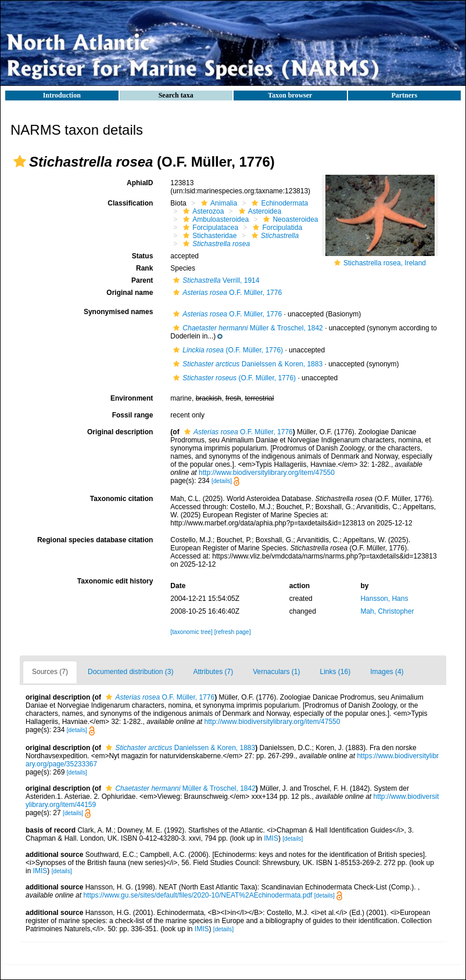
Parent (142, 280)
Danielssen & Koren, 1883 (246, 364)
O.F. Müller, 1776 (226, 293)
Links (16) (336, 672)
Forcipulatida (276, 228)
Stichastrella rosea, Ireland (385, 263)
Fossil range (133, 415)
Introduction (62, 95)
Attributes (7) (213, 672)
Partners (404, 95)
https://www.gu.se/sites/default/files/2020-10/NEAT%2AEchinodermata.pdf (198, 895)
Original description (120, 432)
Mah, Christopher (387, 611)
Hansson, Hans (384, 599)
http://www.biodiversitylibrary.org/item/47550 (267, 473)
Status (143, 256)
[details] (222, 481)
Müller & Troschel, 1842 (246, 328)
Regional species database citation (95, 540)
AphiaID (140, 183)
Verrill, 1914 (215, 280)
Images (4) (387, 672)
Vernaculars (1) (276, 672)
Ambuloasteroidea (214, 219)
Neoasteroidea (289, 219)
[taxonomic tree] (191, 632)
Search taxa (176, 95)
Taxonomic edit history (115, 581)
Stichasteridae (208, 236)
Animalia (218, 203)
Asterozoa (202, 211)
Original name (130, 293)
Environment (132, 398)
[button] (20, 161)
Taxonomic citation (121, 499)
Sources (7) (50, 672)
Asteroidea (259, 211)
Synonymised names (118, 312)
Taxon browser (290, 95)
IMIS (271, 838)
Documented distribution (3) (130, 672)
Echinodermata (278, 203)
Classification (130, 203)
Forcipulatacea (209, 228)
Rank (144, 268)
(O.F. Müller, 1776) (227, 350)
